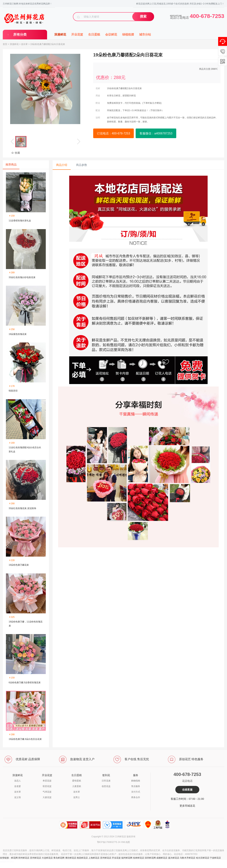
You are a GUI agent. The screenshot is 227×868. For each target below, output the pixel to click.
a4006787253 (7, 862)
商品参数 (82, 165)
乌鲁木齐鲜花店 (188, 858)
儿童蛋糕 (77, 786)
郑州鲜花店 (24, 858)
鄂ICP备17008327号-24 (109, 842)
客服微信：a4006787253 (156, 133)
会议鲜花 (111, 34)
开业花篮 (77, 34)
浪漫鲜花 (60, 34)
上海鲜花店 (94, 858)
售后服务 (136, 786)
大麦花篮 (47, 797)
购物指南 (136, 781)
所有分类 (20, 35)
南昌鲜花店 (82, 858)
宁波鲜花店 (215, 858)
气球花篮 (47, 792)
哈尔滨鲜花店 (203, 858)
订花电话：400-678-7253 (113, 133)
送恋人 (18, 781)
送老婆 (18, 786)
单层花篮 (47, 781)
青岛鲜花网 (59, 858)
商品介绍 (62, 165)
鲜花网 (14, 858)
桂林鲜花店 (139, 858)
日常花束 (106, 781)
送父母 (18, 797)
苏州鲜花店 (36, 858)
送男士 (77, 797)
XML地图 (126, 842)
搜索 (143, 16)
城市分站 (145, 34)
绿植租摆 (128, 34)
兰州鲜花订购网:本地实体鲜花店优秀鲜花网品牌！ (27, 4)
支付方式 (136, 792)
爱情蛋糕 (77, 781)
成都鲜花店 (162, 858)
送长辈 (24, 44)
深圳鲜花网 (150, 858)
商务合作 (136, 797)
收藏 (16, 153)
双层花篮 (47, 786)
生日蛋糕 (94, 34)
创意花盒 (106, 786)
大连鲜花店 (47, 858)
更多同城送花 (187, 806)
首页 (5, 44)
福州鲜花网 (127, 858)
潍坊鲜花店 (71, 858)
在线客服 (187, 790)
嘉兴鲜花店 (174, 858)
